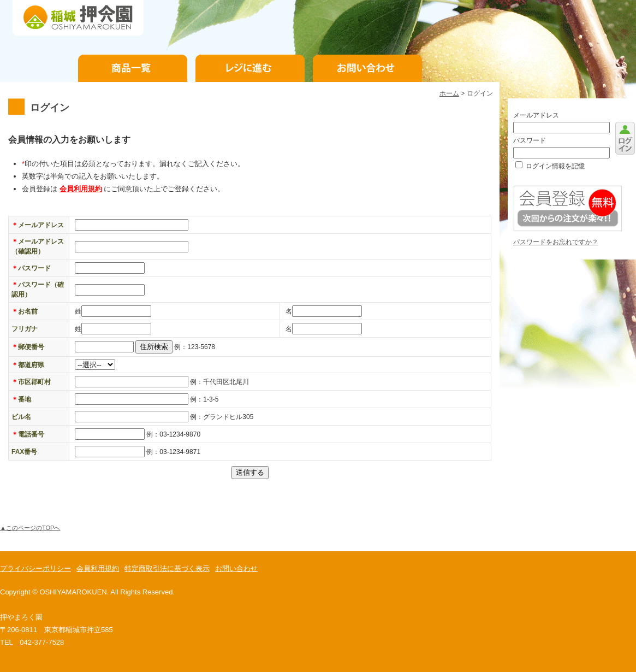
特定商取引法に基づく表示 (167, 568)
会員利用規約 (81, 189)
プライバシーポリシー (35, 568)
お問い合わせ (367, 68)
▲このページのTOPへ (30, 528)
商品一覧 (133, 68)
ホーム (449, 93)
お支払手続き (250, 68)
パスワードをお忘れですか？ (556, 242)
